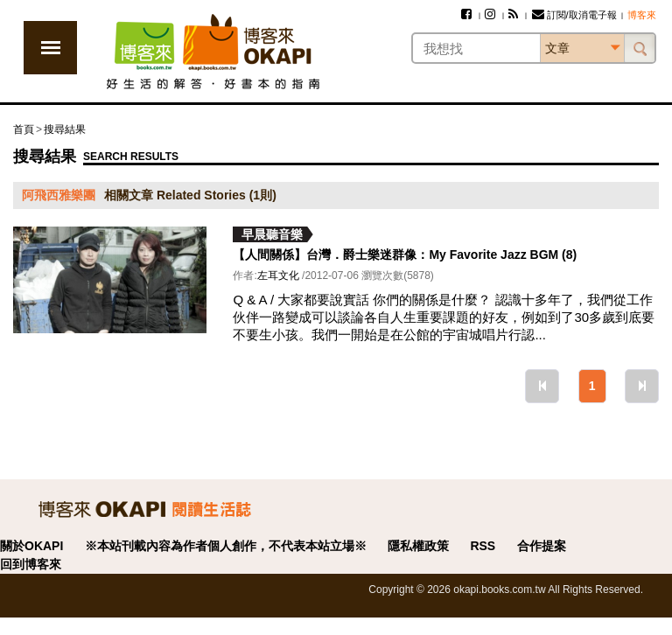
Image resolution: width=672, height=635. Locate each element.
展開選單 (50, 48)
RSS (483, 546)
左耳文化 (278, 276)
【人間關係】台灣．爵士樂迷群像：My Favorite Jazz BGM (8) (405, 255)
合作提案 (542, 546)
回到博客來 (31, 564)
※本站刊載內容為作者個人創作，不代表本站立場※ (226, 546)
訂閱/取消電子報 (574, 15)
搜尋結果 (65, 129)
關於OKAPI (31, 546)
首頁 (24, 129)
